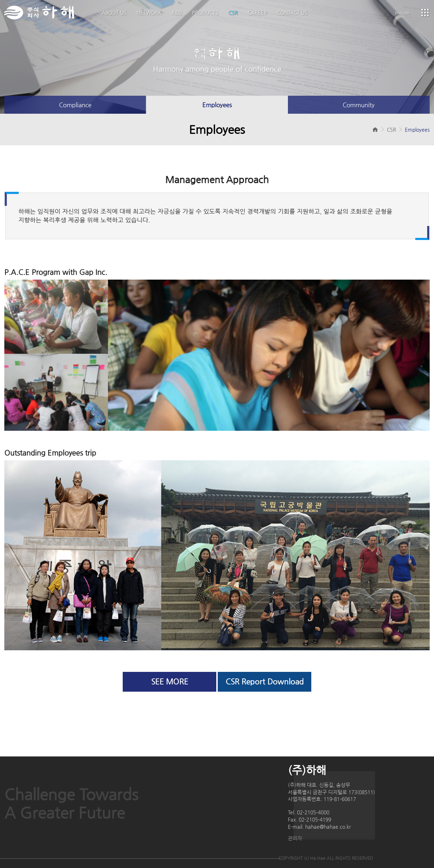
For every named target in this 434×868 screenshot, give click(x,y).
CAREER (257, 13)
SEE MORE (170, 682)
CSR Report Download (265, 682)
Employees (217, 105)
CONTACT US (292, 13)
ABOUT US (114, 13)
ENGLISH (402, 13)
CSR (233, 13)
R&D (177, 13)
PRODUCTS (205, 13)
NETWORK (149, 13)
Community (359, 105)
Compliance (75, 105)
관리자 (295, 838)
